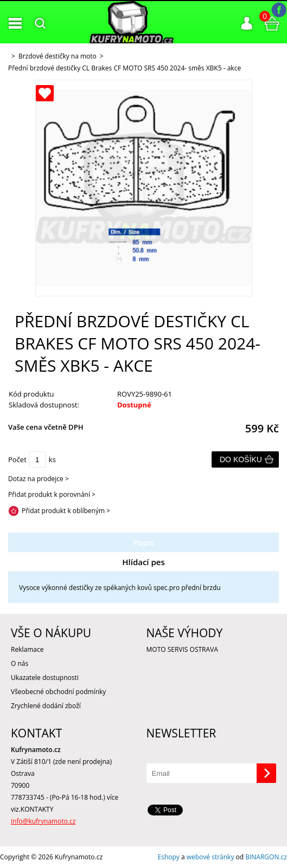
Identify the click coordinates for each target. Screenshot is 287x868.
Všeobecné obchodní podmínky (58, 692)
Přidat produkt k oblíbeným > (66, 511)
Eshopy (169, 857)
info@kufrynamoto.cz (43, 821)
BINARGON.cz (266, 857)
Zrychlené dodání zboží (46, 706)
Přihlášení (247, 23)
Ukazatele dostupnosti (45, 678)
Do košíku (241, 459)
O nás (20, 663)
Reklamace (27, 649)
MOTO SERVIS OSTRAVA (182, 649)
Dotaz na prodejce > (39, 479)
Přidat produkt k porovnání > (52, 494)
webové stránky (211, 857)
